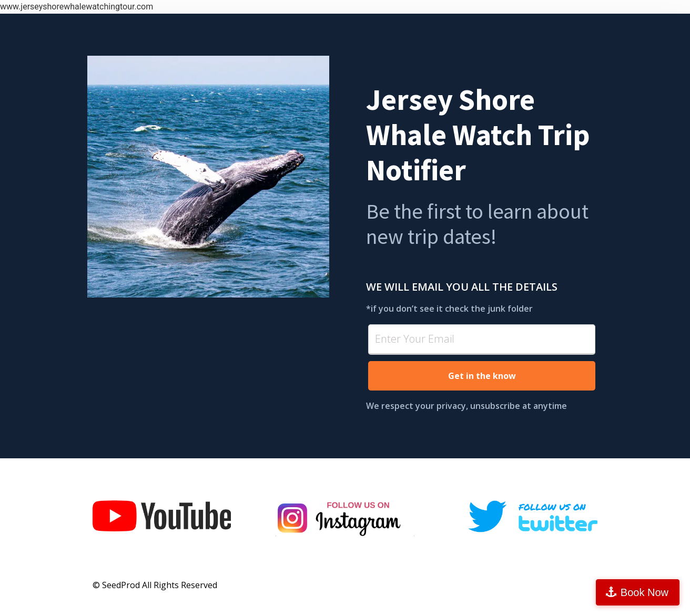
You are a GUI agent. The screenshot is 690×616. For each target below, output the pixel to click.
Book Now (645, 592)
